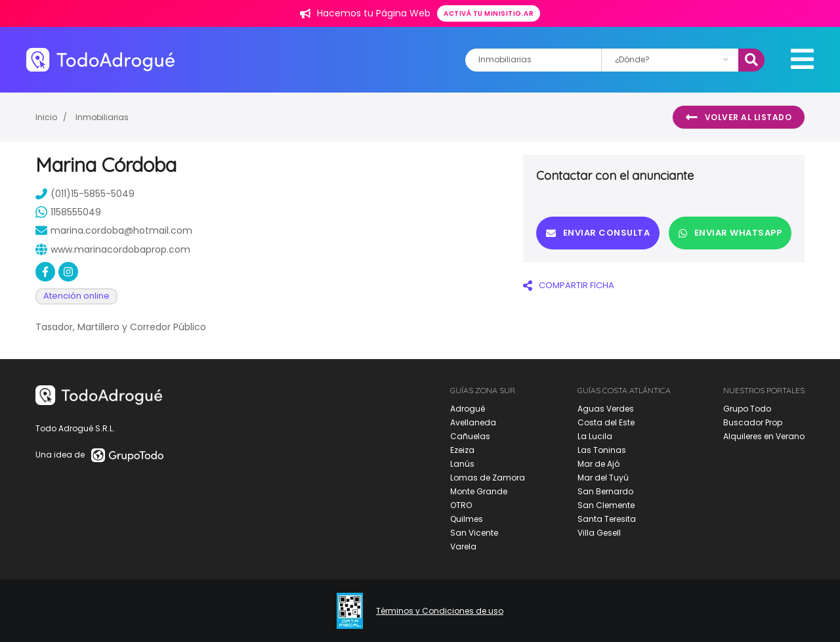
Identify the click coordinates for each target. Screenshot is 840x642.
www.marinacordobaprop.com (113, 249)
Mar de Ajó (598, 464)
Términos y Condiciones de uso (440, 611)
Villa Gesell (599, 533)
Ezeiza (462, 450)
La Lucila (595, 436)
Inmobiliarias (102, 117)
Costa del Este (606, 422)
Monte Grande (479, 491)
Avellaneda (473, 422)
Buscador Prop (753, 422)
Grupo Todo (747, 409)
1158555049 (68, 212)
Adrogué (468, 409)
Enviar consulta (598, 233)
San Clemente (606, 505)
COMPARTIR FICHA (569, 285)
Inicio (46, 117)
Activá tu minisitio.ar (489, 13)
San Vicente (474, 533)
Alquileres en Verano (764, 436)
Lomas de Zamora (488, 478)
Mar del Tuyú (603, 478)
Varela (463, 546)
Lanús (462, 464)
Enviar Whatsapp (730, 233)
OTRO (461, 505)
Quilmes (467, 519)
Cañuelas (470, 436)
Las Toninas (602, 450)
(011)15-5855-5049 (85, 194)
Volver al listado (739, 118)
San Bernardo (605, 491)
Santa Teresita (607, 519)
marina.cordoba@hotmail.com (114, 230)
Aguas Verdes (606, 409)
